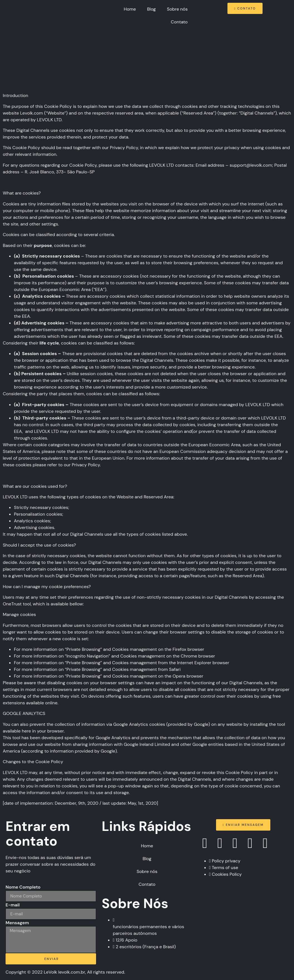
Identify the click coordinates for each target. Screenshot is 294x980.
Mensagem (17, 923)
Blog (151, 9)
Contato (179, 22)
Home (130, 9)
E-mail (13, 905)
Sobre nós (177, 9)
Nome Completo (23, 887)
